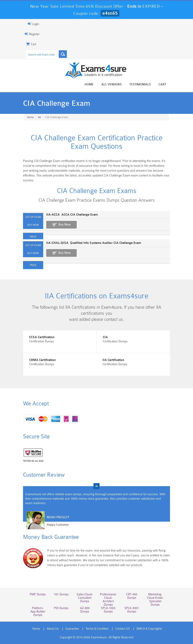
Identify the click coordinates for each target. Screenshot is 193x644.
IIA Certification (113, 360)
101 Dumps (61, 594)
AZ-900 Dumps (85, 610)
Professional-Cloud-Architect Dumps (108, 600)
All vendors (112, 84)
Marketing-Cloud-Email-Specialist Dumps (155, 600)
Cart (162, 84)
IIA (39, 117)
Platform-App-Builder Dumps (38, 612)
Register (32, 34)
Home (89, 84)
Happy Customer (58, 525)
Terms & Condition (97, 629)
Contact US (123, 629)
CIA (105, 337)
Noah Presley (58, 517)
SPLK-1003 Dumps (108, 610)
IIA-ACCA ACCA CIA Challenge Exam (72, 215)
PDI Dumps (61, 608)
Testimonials (140, 84)
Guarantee (72, 629)
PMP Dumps (38, 594)
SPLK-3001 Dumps (132, 610)
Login (33, 24)
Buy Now (65, 225)
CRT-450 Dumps (132, 596)
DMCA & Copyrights (149, 629)
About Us (53, 629)
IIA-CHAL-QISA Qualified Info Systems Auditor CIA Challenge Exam (94, 243)
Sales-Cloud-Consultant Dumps (85, 598)
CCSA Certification (42, 337)
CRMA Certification (42, 360)
